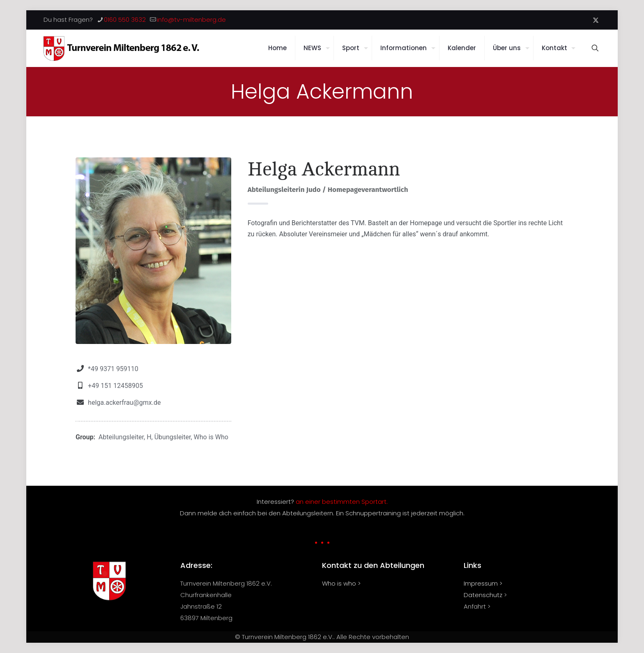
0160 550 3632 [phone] (125, 20)
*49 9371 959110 (113, 369)
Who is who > (341, 583)
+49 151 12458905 (115, 386)
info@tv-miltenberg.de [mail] (191, 20)
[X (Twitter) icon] (596, 20)
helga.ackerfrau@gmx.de (124, 403)
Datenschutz (483, 595)
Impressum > (483, 583)
